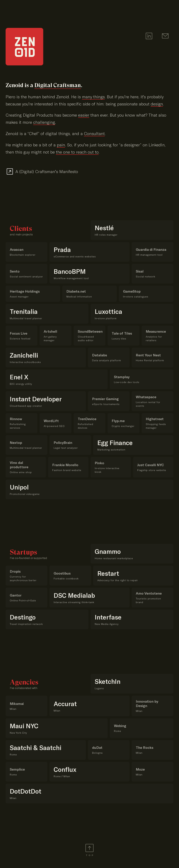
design (157, 104)
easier (84, 115)
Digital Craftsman (58, 85)
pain (61, 145)
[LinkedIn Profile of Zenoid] (148, 36)
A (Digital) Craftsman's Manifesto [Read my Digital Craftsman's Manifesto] (47, 172)
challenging (44, 122)
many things (93, 97)
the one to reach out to (77, 152)
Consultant (94, 133)
